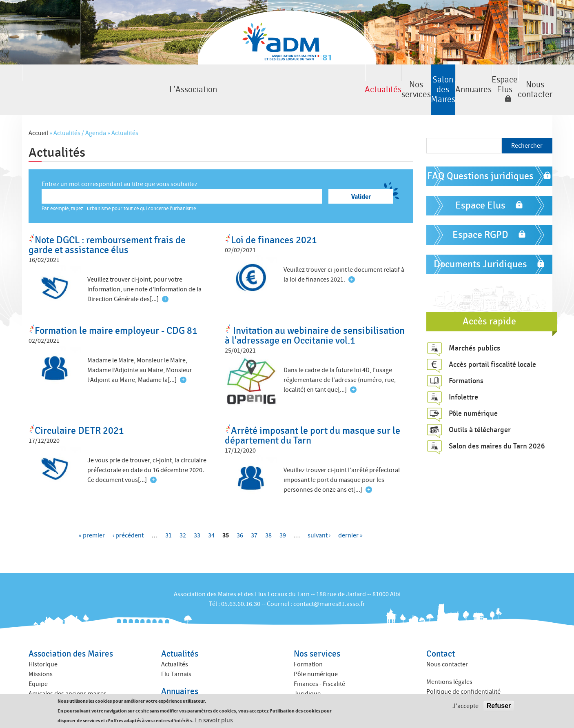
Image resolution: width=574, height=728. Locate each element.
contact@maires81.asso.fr (329, 582)
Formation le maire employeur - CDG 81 (116, 309)
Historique (43, 643)
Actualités (136, 79)
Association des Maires (71, 632)
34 (211, 514)
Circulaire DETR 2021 (79, 409)
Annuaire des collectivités (196, 690)
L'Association (60, 79)
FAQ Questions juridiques (480, 154)
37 (254, 514)
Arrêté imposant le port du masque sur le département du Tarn (312, 414)
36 (240, 514)
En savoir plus (214, 720)
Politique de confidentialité (463, 670)
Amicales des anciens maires (68, 672)
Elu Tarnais (176, 653)
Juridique (307, 672)
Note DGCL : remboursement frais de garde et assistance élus (107, 223)
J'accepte (465, 706)
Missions (41, 653)
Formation (308, 643)
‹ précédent (128, 514)
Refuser (499, 706)
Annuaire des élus (186, 680)
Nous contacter (514, 79)
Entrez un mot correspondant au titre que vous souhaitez (120, 162)
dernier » (350, 514)
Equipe (38, 662)
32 (183, 514)
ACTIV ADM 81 (312, 682)
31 (168, 514)
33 (197, 514)
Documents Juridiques (480, 243)
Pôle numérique (473, 391)
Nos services (211, 79)
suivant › (319, 514)
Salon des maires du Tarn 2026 (497, 424)
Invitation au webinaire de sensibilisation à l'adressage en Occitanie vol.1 (315, 314)
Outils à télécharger (480, 408)
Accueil (38, 111)
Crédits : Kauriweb (451, 687)
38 (268, 514)
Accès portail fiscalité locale (492, 342)
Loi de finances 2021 (274, 219)
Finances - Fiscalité (319, 662)
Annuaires (363, 79)
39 (283, 514)
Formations (466, 359)
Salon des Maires (287, 79)
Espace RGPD (480, 213)
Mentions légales (449, 660)
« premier (92, 514)
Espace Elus (432, 79)
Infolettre (463, 375)
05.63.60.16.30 (241, 582)
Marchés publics (474, 326)
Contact (441, 632)
